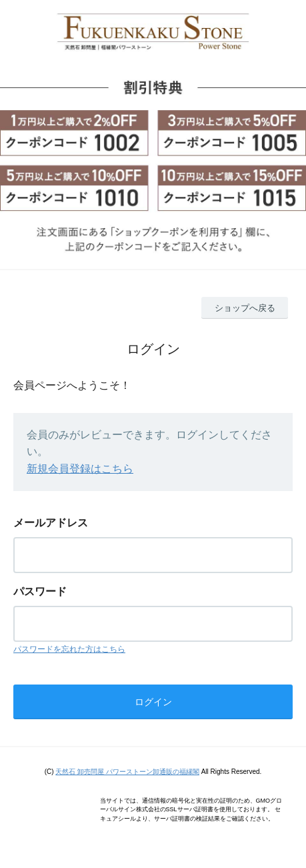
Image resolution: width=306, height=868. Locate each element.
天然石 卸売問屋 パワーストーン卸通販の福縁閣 (127, 772)
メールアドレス (51, 523)
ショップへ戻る (245, 308)
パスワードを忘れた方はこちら (69, 649)
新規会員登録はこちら (80, 469)
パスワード (40, 591)
